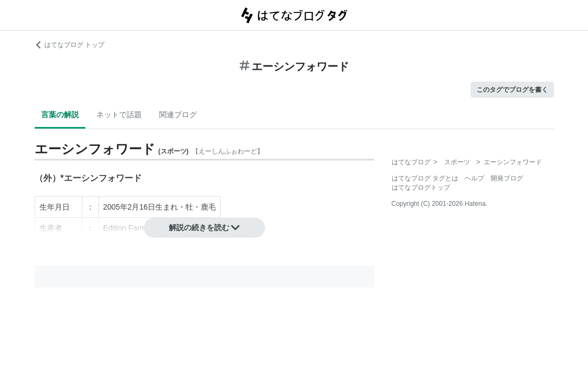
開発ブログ (507, 178)
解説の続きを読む (204, 227)
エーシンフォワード (103, 178)
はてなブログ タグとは (425, 178)
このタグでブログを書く (512, 90)
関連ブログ (178, 115)
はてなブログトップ (421, 187)
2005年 (115, 207)
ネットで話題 (119, 115)
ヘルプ (474, 178)
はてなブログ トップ (70, 45)
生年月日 (55, 207)
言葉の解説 (60, 115)
